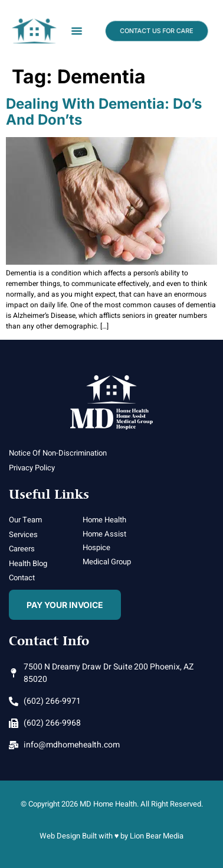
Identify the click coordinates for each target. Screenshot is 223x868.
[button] (76, 31)
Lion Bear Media (157, 836)
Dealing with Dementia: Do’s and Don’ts (104, 111)
